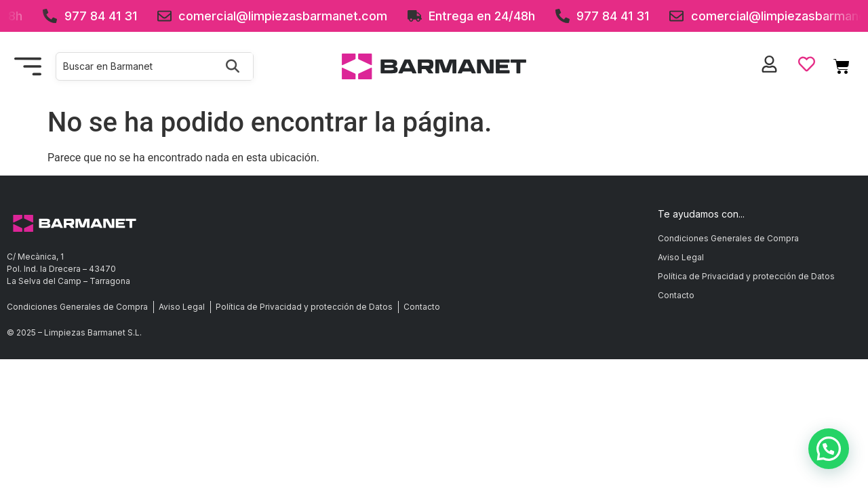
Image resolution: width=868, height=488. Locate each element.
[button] (829, 449)
